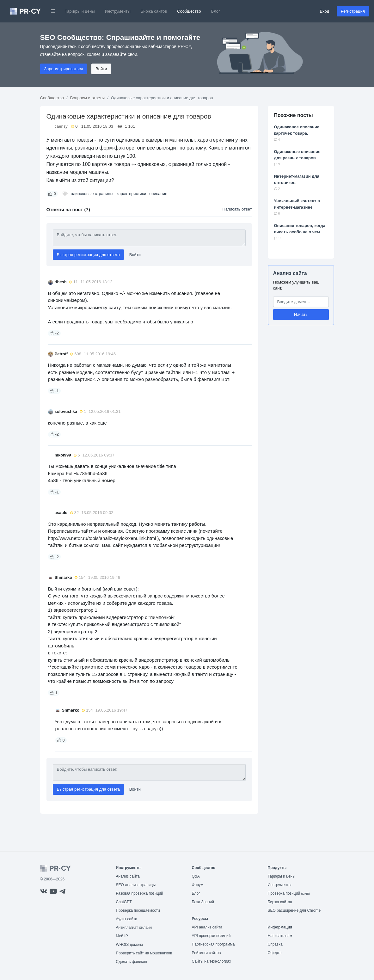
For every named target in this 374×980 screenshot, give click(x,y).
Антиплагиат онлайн (134, 928)
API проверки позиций (211, 936)
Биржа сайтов (154, 11)
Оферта (275, 953)
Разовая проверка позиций (140, 893)
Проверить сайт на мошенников (144, 953)
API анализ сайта (207, 927)
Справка (275, 944)
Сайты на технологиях (212, 961)
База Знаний (203, 902)
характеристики (131, 194)
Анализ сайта (290, 273)
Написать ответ (237, 209)
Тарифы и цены (80, 11)
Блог (216, 11)
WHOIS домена (130, 945)
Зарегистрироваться (64, 69)
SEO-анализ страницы (136, 885)
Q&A (196, 876)
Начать (301, 314)
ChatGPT (124, 902)
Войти (101, 69)
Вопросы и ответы (87, 98)
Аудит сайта (127, 919)
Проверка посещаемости (138, 910)
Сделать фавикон (132, 962)
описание (158, 194)
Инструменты (118, 11)
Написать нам (280, 936)
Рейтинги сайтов (206, 953)
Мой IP (122, 936)
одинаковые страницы (92, 194)
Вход (325, 11)
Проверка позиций (289, 893)
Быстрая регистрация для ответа (89, 255)
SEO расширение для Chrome (294, 910)
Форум (198, 885)
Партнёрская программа (213, 944)
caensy (61, 126)
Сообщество (189, 11)
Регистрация (353, 11)
